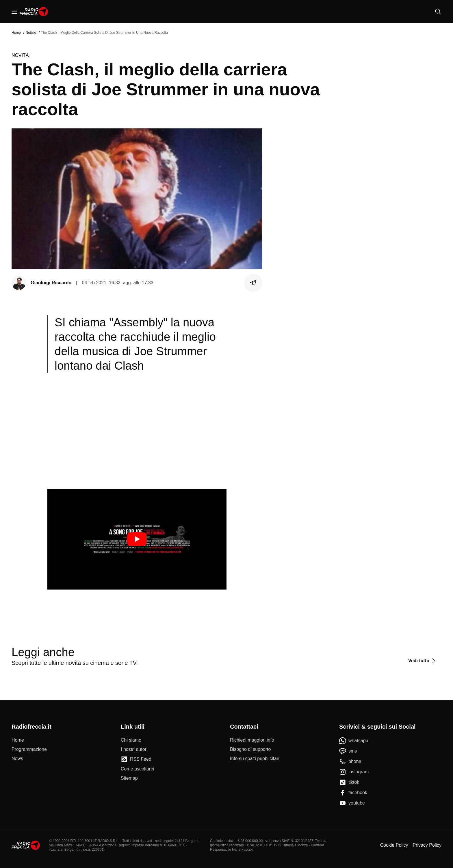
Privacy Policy (427, 845)
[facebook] (353, 793)
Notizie (31, 33)
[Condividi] (253, 283)
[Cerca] (438, 12)
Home (16, 33)
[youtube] (352, 803)
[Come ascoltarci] (137, 769)
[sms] (348, 751)
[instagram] (354, 772)
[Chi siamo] (131, 740)
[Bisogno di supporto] (250, 749)
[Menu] (14, 12)
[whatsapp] (354, 741)
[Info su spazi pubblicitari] (255, 759)
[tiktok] (349, 782)
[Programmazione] (29, 749)
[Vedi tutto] (423, 661)
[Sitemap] (129, 778)
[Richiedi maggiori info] (252, 740)
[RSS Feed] (136, 759)
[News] (17, 759)
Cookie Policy (394, 845)
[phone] (350, 762)
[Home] (34, 12)
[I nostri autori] (134, 749)
